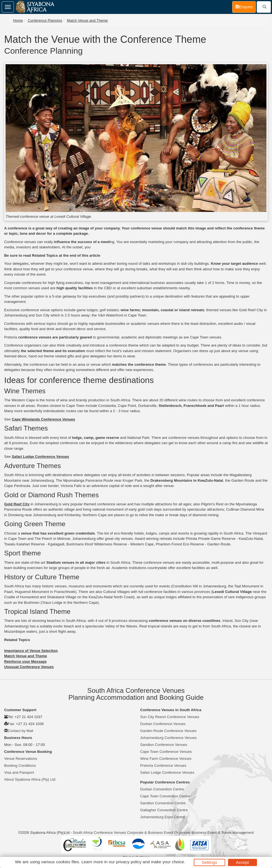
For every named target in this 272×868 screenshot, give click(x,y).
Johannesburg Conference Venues (169, 738)
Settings (209, 862)
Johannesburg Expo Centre (163, 817)
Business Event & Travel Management (223, 833)
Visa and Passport (19, 772)
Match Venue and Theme (87, 20)
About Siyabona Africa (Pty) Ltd (30, 779)
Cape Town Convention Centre (165, 796)
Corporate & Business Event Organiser (159, 833)
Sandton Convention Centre (163, 803)
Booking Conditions (20, 766)
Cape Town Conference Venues (166, 752)
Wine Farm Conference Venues (166, 759)
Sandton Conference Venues (164, 745)
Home (18, 20)
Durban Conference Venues (163, 724)
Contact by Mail (20, 731)
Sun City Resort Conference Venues (170, 717)
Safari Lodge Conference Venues (167, 772)
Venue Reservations (21, 759)
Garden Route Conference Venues (168, 731)
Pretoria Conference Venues (163, 766)
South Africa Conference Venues (100, 833)
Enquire (246, 7)
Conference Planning (45, 20)
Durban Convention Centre (162, 789)
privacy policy (129, 862)
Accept (242, 862)
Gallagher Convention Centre (164, 810)
